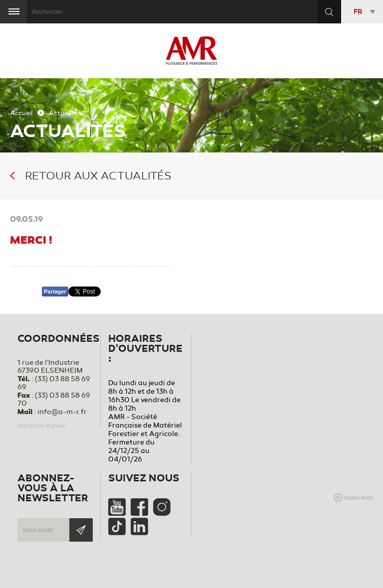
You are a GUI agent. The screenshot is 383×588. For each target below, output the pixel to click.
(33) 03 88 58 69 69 (54, 383)
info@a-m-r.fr (62, 412)
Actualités (65, 113)
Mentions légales (41, 426)
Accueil (21, 113)
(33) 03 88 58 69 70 (54, 399)
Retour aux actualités (91, 176)
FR (358, 12)
